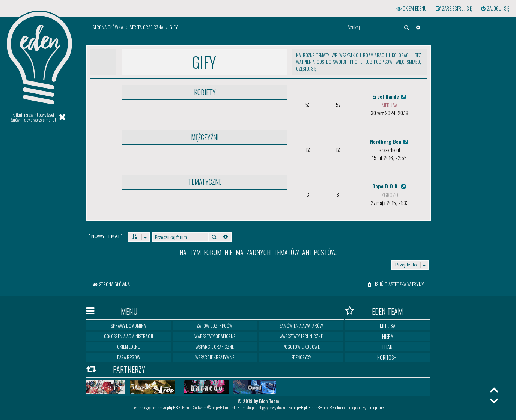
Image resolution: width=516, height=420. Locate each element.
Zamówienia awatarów (301, 326)
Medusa (388, 326)
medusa (390, 105)
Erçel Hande (390, 96)
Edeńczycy (301, 357)
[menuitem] (495, 8)
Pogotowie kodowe (301, 347)
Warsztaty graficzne (215, 336)
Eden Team (374, 311)
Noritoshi (387, 357)
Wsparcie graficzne (215, 347)
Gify (204, 62)
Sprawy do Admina (129, 326)
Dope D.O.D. (390, 186)
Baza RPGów (129, 357)
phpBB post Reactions (328, 407)
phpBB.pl (300, 407)
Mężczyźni (205, 137)
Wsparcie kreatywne (215, 357)
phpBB (172, 407)
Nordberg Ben (390, 141)
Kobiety (205, 92)
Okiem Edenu (129, 347)
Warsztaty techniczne (301, 336)
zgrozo (390, 195)
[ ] (106, 236)
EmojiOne (376, 407)
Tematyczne (205, 182)
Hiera (388, 336)
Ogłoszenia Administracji (129, 336)
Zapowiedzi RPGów (215, 326)
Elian (387, 347)
